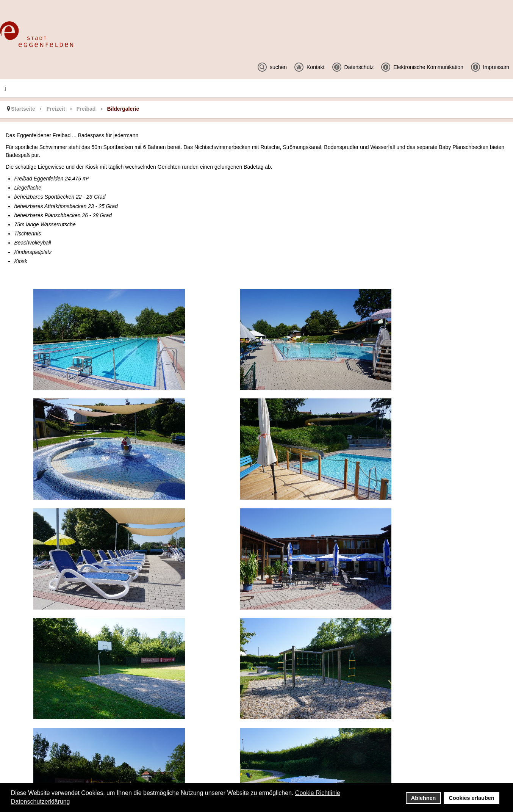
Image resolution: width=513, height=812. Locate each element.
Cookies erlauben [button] (472, 798)
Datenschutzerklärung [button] (41, 802)
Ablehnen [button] (424, 798)
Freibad (86, 109)
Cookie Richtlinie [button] (318, 793)
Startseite (23, 109)
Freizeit (56, 109)
